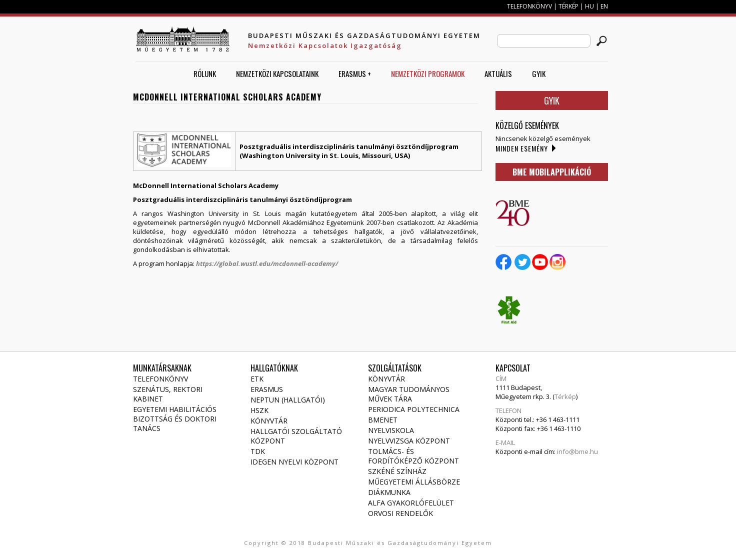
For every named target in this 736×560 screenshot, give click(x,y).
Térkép (565, 396)
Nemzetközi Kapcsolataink (277, 73)
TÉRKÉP (569, 6)
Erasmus (267, 389)
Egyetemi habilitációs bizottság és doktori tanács (175, 419)
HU (589, 6)
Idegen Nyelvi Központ (294, 462)
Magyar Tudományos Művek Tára (409, 394)
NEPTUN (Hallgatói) (288, 400)
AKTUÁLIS (498, 73)
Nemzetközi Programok (428, 73)
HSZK (259, 410)
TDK (258, 451)
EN (604, 6)
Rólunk (205, 73)
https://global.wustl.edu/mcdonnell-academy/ (267, 263)
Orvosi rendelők (400, 513)
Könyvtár (269, 421)
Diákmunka (389, 492)
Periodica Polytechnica (414, 409)
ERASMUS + (355, 73)
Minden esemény (522, 148)
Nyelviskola (391, 430)
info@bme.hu (577, 451)
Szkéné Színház (397, 471)
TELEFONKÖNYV (529, 6)
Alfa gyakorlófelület (411, 503)
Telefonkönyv (160, 379)
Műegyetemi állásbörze (414, 482)
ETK (257, 379)
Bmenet (383, 420)
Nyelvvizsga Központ (409, 441)
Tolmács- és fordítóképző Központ (413, 456)
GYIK (539, 73)
